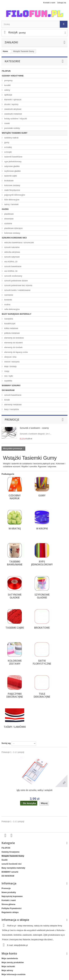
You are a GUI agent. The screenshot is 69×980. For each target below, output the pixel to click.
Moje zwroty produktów (13, 962)
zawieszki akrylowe (13, 109)
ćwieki (7, 123)
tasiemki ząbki (10, 176)
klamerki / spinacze (13, 100)
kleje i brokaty (10, 366)
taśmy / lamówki (11, 204)
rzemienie (8, 295)
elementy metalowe (13, 405)
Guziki (5, 209)
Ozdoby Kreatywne (13, 76)
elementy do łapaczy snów (16, 352)
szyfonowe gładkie (12, 171)
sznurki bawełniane (13, 266)
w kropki (8, 152)
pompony (8, 80)
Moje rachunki (8, 966)
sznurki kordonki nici (14, 238)
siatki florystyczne (12, 190)
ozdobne (8, 223)
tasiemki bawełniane (13, 157)
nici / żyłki (8, 376)
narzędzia (8, 319)
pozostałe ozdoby (12, 128)
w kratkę (8, 147)
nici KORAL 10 (11, 262)
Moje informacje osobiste (13, 974)
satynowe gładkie (12, 166)
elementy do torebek (13, 347)
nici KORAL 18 (11, 271)
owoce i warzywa (12, 362)
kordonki (8, 300)
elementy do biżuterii (13, 343)
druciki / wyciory (11, 104)
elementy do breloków (14, 338)
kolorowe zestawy (12, 185)
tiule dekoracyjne (12, 200)
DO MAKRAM (8, 390)
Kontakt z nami (49, 3)
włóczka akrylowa (12, 252)
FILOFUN (6, 71)
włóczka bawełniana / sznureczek (19, 243)
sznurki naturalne (12, 247)
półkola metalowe (12, 333)
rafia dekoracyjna (12, 309)
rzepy (7, 371)
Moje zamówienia (10, 958)
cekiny (7, 90)
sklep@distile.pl (21, 945)
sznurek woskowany (13, 276)
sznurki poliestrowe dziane (16, 281)
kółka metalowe (11, 328)
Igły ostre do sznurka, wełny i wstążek (34, 790)
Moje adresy (7, 970)
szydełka (8, 381)
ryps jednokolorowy (13, 161)
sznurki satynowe (12, 257)
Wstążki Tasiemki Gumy (15, 133)
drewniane (9, 219)
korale (7, 400)
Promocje (12, 420)
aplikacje (8, 95)
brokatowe (9, 181)
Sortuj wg (6, 743)
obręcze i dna (10, 357)
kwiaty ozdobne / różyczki (15, 119)
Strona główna (8, 904)
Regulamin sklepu (10, 912)
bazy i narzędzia (11, 409)
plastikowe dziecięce (13, 228)
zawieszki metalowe (13, 114)
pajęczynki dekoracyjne (14, 195)
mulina (7, 304)
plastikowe (9, 214)
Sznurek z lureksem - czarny (34, 428)
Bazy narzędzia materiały (17, 314)
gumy (7, 142)
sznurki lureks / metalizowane (17, 290)
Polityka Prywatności (11, 908)
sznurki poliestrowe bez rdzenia (18, 285)
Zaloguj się (62, 3)
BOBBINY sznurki (11, 385)
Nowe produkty (9, 892)
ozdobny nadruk (11, 138)
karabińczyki (10, 324)
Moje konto (9, 953)
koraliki (7, 85)
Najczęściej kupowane (12, 896)
